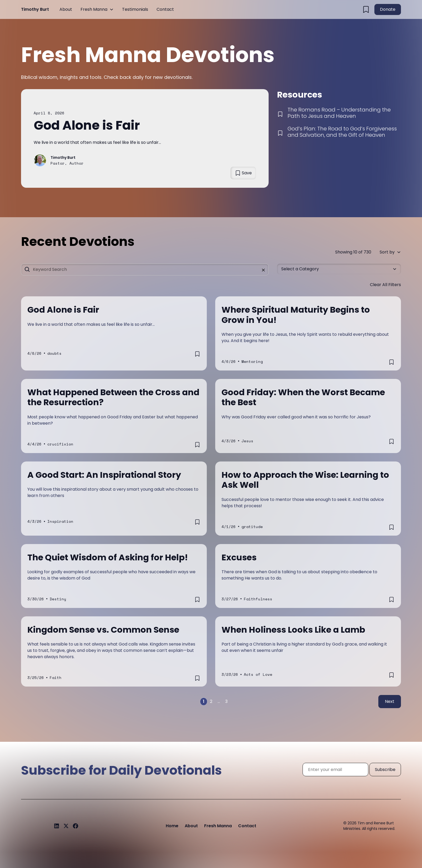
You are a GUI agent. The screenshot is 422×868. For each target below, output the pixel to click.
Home (172, 826)
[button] (97, 9)
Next (390, 701)
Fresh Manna (94, 9)
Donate (388, 9)
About (66, 9)
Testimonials (135, 9)
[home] (35, 9)
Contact (165, 9)
